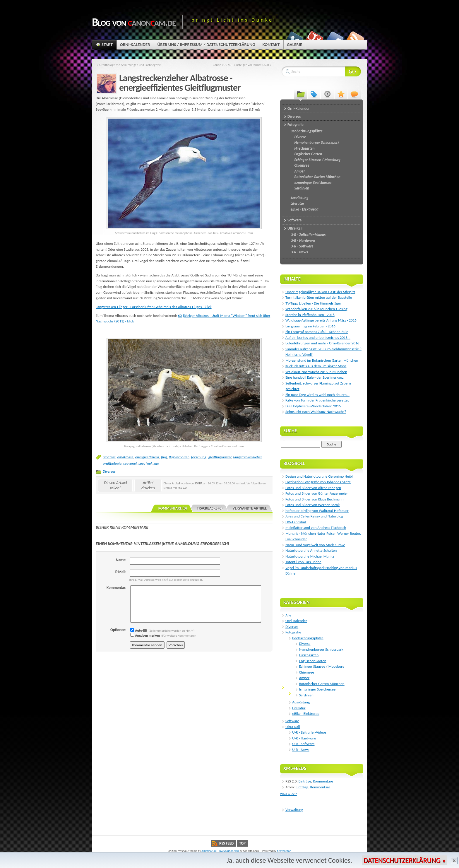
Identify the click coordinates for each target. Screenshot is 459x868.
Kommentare (323, 781)
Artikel (176, 483)
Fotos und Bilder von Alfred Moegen (313, 488)
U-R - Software (303, 744)
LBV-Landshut (296, 522)
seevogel (130, 463)
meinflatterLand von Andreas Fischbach (316, 528)
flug (164, 457)
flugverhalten (179, 457)
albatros (109, 457)
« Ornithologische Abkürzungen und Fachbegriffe (129, 65)
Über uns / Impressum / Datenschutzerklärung (206, 45)
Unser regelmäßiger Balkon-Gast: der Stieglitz (320, 292)
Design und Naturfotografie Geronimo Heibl (319, 476)
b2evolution (284, 851)
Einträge (305, 781)
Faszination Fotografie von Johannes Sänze (318, 482)
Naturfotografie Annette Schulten (311, 550)
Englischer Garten (312, 661)
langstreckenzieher (248, 457)
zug (156, 463)
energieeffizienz (147, 457)
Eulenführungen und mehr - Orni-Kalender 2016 (322, 343)
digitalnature (209, 851)
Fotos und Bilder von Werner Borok (312, 505)
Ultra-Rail (293, 727)
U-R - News (301, 750)
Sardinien (306, 695)
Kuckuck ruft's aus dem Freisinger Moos (316, 366)
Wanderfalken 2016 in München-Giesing (316, 309)
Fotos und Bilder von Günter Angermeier (317, 493)
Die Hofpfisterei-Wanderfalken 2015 (313, 406)
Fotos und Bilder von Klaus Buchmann (315, 499)
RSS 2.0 (182, 488)
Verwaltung (294, 810)
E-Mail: (121, 572)
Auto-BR (139, 631)
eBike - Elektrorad (306, 714)
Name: (121, 560)
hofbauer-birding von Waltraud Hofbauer (317, 511)
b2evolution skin (229, 851)
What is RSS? (288, 794)
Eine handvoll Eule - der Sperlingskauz (315, 377)
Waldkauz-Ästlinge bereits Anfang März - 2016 (321, 320)
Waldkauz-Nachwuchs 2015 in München (316, 372)
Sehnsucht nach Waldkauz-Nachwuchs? (316, 412)
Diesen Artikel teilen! (115, 485)
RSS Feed (226, 843)
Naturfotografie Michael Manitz (310, 556)
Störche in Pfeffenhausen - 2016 (310, 315)
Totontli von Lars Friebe (303, 562)
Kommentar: (116, 588)
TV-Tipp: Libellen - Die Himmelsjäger (313, 303)
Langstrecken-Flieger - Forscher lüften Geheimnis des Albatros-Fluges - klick (154, 307)
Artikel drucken (148, 485)
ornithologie (112, 463)
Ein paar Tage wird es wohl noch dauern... (317, 395)
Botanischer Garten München (322, 684)
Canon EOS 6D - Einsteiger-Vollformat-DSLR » (242, 65)
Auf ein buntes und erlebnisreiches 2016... (318, 338)
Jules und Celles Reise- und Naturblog (314, 516)
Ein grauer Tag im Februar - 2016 (310, 326)
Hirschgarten (309, 655)
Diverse (305, 644)
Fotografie (293, 632)
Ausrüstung (301, 702)
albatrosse (125, 457)
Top (242, 843)
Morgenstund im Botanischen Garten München (322, 360)
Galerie (294, 45)
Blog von (134, 22)
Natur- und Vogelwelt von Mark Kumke (315, 545)
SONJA (198, 483)
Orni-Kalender (135, 45)
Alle (288, 615)
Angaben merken (145, 635)
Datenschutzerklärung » (405, 860)
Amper (304, 678)
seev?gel (145, 463)
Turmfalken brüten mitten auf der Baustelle (319, 297)
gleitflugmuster (220, 457)
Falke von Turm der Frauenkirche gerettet (317, 400)
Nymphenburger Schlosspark (321, 649)
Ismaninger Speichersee (317, 689)
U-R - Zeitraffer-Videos (309, 732)
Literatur (299, 708)
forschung (199, 457)
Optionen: (118, 630)
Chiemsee (306, 672)
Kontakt (271, 45)
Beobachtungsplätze (308, 638)
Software (292, 721)
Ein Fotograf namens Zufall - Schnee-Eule (317, 332)
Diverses (109, 471)
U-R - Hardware (304, 738)
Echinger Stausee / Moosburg (321, 666)
